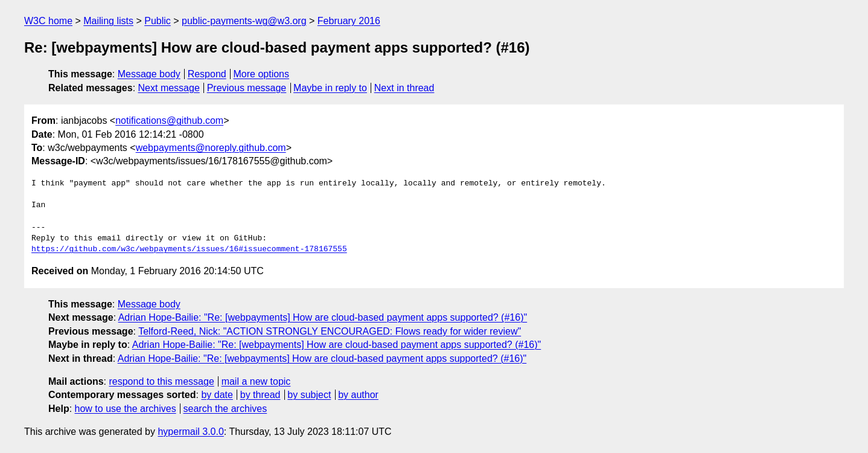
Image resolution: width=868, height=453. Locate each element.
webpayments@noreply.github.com (211, 148)
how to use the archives (126, 409)
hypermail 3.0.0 (190, 432)
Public (158, 21)
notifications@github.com (169, 120)
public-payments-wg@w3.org (244, 21)
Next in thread (404, 88)
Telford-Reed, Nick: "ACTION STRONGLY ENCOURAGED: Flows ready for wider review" (330, 331)
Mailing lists (108, 21)
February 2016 (349, 21)
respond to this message (161, 381)
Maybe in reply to (330, 88)
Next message (169, 88)
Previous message (247, 88)
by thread (260, 395)
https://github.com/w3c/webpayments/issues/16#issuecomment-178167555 (189, 249)
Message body (149, 74)
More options (262, 74)
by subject (309, 395)
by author (358, 395)
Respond (207, 74)
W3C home (48, 21)
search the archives (225, 409)
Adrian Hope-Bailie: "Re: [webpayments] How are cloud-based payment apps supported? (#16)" (323, 317)
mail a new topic (256, 381)
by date (217, 395)
